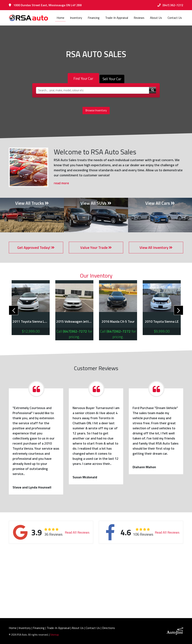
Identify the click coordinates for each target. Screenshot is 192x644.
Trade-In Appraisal (58, 628)
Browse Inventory (96, 110)
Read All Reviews (78, 532)
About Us (78, 628)
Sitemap (54, 635)
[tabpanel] (31, 308)
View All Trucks (32, 203)
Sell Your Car (112, 79)
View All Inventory (156, 247)
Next (178, 310)
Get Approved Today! (36, 247)
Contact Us (93, 628)
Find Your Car (83, 79)
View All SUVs (96, 203)
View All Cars (160, 203)
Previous (13, 310)
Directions (108, 628)
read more (61, 183)
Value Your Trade (96, 247)
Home (13, 628)
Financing (39, 628)
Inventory (25, 628)
